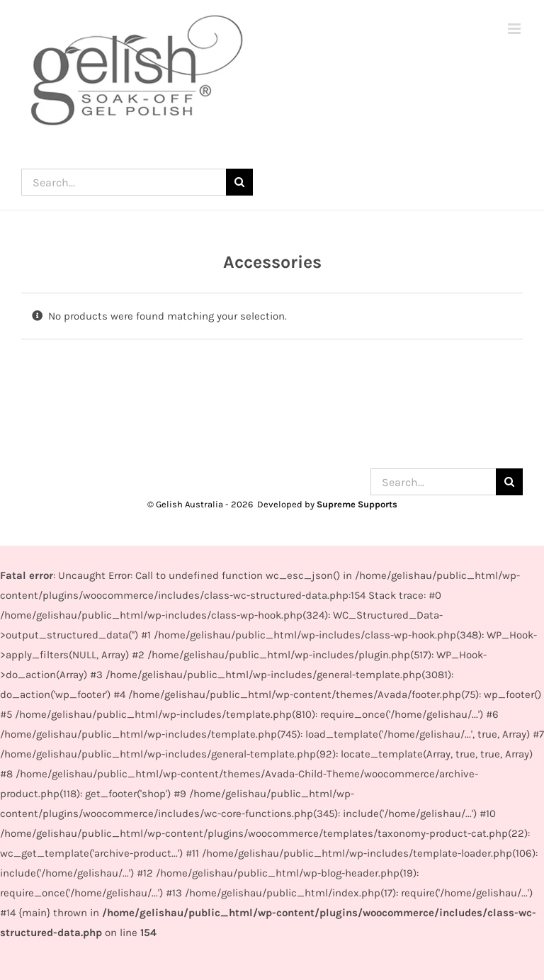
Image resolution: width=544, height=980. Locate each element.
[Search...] (124, 182)
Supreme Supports (357, 504)
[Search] (239, 182)
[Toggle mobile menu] (515, 29)
